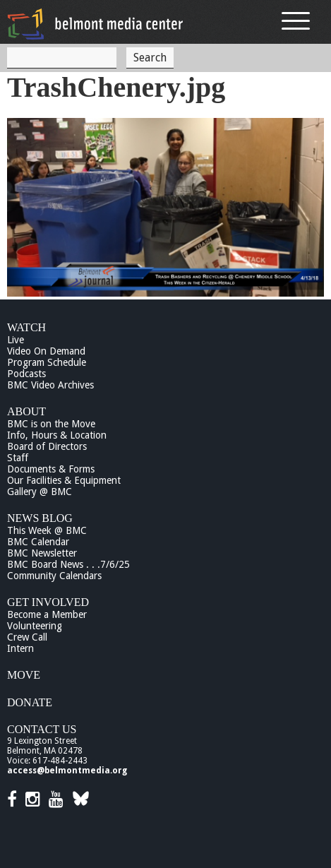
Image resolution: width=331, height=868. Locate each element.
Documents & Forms (51, 469)
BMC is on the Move (51, 424)
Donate (30, 702)
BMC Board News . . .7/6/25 (68, 564)
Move (24, 675)
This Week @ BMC (47, 530)
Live (16, 340)
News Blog (40, 518)
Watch (26, 327)
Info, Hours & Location (57, 435)
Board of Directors (47, 446)
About (26, 411)
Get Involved (48, 602)
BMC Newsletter (42, 553)
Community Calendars (54, 576)
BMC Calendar (38, 542)
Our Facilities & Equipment (64, 480)
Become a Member (47, 614)
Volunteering (35, 626)
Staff (18, 458)
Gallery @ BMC (40, 492)
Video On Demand (46, 351)
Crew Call (27, 637)
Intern (20, 648)
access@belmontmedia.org (67, 771)
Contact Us (42, 729)
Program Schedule (47, 362)
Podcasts (26, 374)
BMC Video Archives (50, 385)
